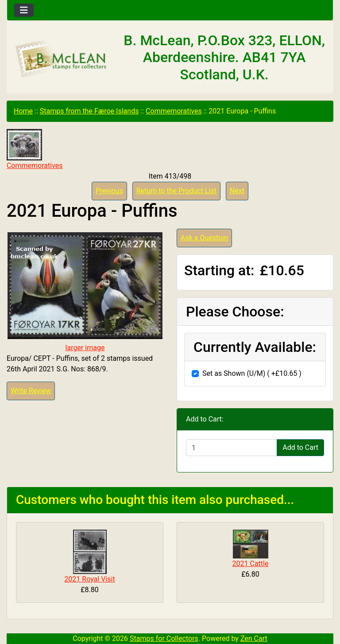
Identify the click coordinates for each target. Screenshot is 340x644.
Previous (109, 191)
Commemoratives (174, 111)
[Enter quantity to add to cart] (232, 448)
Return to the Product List (176, 191)
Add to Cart (300, 447)
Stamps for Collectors (164, 638)
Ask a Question (204, 238)
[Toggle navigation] (24, 10)
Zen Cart (254, 638)
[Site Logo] (61, 59)
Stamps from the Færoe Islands (89, 111)
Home (23, 111)
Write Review (31, 391)
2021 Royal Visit (89, 579)
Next (237, 191)
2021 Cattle (251, 564)
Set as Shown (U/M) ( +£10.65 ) (252, 373)
